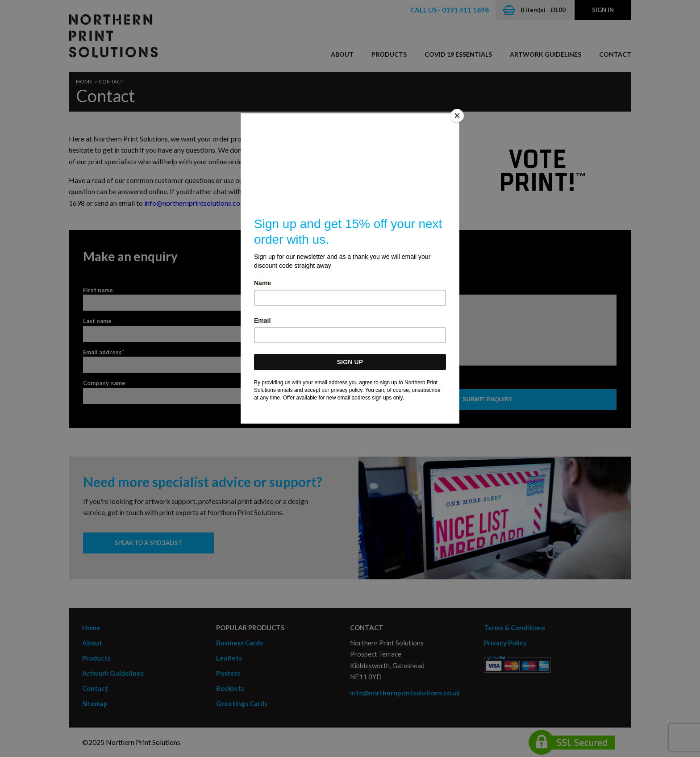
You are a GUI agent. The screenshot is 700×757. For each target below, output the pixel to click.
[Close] (457, 116)
